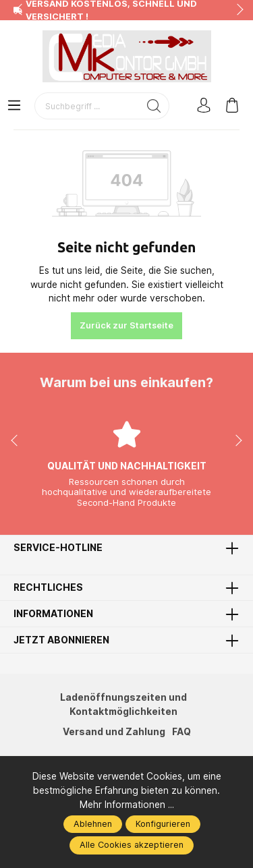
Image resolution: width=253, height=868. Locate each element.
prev (20, 10)
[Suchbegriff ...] (87, 106)
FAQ (181, 732)
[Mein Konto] (204, 106)
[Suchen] (154, 106)
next (236, 10)
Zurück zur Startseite (126, 325)
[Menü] (14, 106)
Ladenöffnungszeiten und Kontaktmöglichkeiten (123, 704)
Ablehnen (93, 824)
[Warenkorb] (232, 106)
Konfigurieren (163, 824)
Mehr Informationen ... (126, 805)
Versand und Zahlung (114, 732)
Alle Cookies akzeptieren (132, 845)
